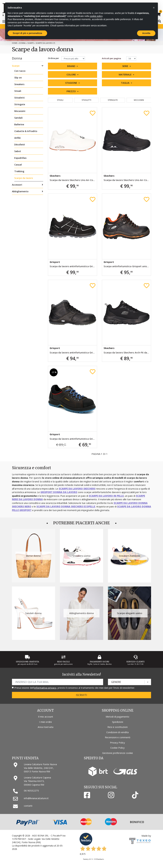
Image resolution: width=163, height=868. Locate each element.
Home (15, 43)
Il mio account (46, 717)
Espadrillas (20, 158)
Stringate (20, 104)
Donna (22, 43)
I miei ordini (45, 722)
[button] (73, 66)
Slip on (18, 78)
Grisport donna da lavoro (59, 492)
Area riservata (46, 727)
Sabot (18, 151)
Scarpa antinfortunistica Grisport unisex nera (127, 266)
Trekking (19, 171)
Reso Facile (63, 662)
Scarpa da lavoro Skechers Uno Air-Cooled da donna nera (127, 180)
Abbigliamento (20, 191)
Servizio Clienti (135, 662)
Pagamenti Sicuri (99, 662)
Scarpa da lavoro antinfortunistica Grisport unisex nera (73, 266)
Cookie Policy (117, 748)
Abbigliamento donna (81, 613)
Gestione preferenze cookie (118, 753)
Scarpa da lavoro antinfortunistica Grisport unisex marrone (73, 439)
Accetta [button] (146, 33)
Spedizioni (118, 722)
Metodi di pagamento (117, 717)
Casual (18, 165)
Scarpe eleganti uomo (130, 613)
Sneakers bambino (130, 556)
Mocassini (20, 111)
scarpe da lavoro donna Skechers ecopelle (66, 506)
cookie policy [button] (96, 16)
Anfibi (18, 138)
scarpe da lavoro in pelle (106, 496)
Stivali (18, 91)
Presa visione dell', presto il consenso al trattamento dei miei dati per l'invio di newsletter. (75, 688)
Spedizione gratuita (27, 662)
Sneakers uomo (81, 556)
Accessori (17, 185)
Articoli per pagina (112, 58)
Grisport (55, 262)
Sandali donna (33, 613)
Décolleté (19, 145)
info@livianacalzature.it (36, 798)
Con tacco (20, 71)
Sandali (18, 118)
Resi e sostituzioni (117, 727)
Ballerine (19, 124)
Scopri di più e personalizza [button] (27, 33)
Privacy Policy (117, 743)
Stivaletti (19, 98)
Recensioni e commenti (118, 737)
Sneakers (19, 84)
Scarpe (31, 43)
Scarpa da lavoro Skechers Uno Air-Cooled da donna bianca (73, 180)
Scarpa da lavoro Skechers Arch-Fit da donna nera (127, 352)
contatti (28, 806)
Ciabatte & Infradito (26, 131)
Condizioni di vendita (117, 732)
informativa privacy (45, 688)
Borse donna (33, 556)
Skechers (55, 176)
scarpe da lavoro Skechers (77, 489)
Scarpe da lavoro (24, 178)
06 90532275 (31, 791)
